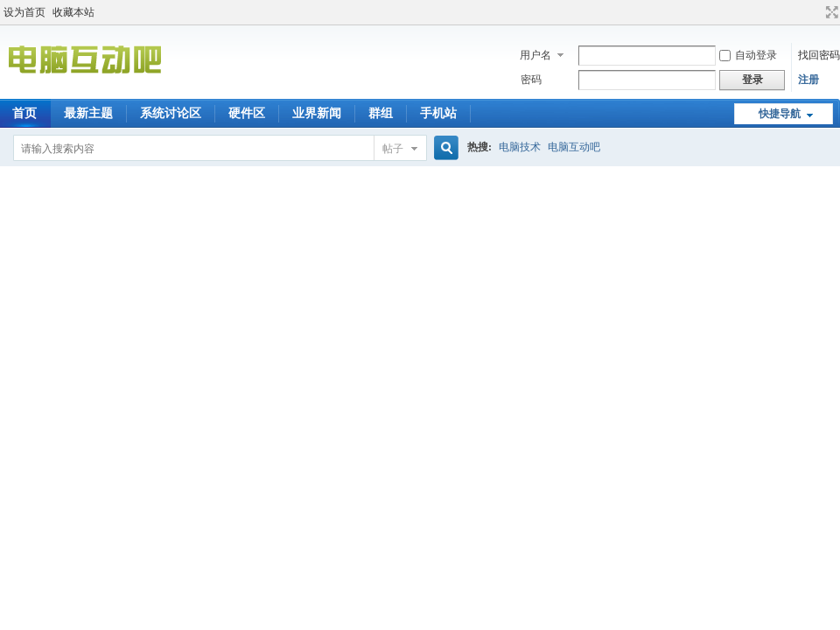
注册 (808, 80)
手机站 (438, 113)
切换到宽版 (830, 12)
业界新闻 (317, 113)
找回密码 (819, 55)
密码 (531, 80)
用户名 (535, 55)
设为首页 (24, 12)
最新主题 (88, 113)
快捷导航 (780, 114)
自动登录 (748, 55)
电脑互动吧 (574, 147)
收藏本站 (73, 12)
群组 (381, 113)
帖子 (393, 149)
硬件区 (247, 113)
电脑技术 (520, 147)
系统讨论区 (171, 113)
